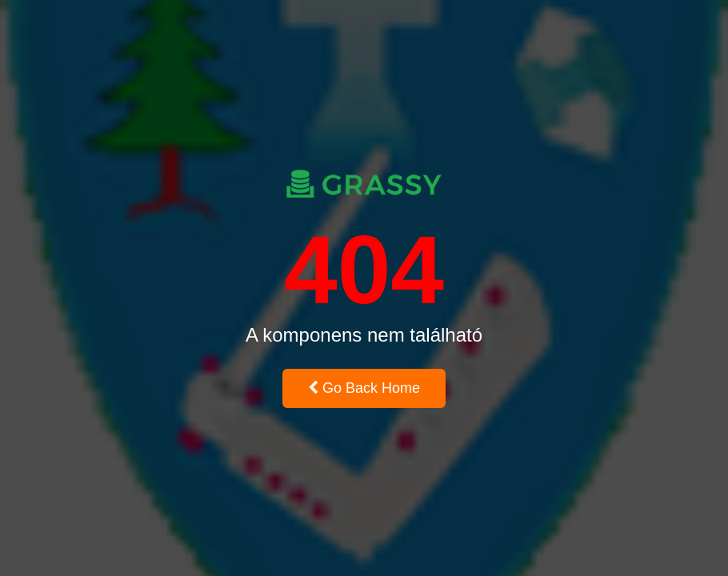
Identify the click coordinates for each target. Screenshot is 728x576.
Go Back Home (364, 388)
